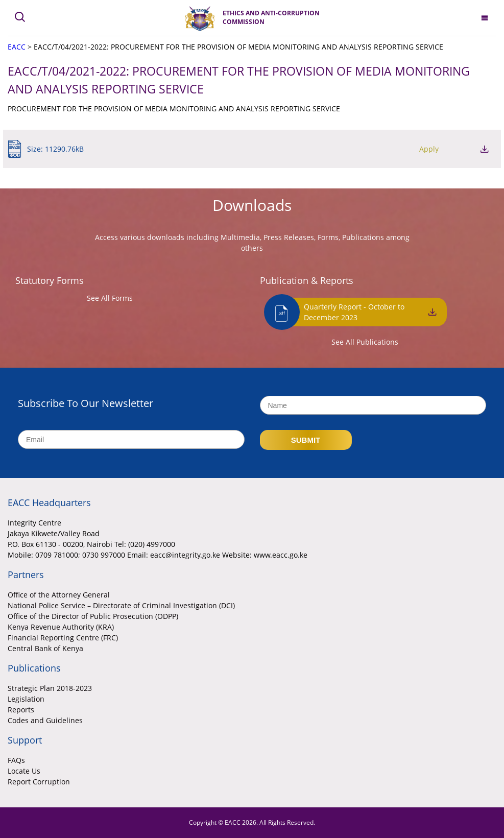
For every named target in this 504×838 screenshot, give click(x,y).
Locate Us (24, 771)
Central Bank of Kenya (45, 648)
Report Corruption (39, 782)
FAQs (16, 760)
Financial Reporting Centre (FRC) (63, 638)
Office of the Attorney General (59, 595)
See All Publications (365, 342)
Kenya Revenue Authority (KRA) (61, 627)
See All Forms (110, 298)
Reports (21, 710)
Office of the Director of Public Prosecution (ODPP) (93, 616)
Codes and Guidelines (45, 720)
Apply (429, 149)
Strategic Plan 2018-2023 (50, 688)
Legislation (26, 699)
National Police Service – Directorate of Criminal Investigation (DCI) (121, 605)
